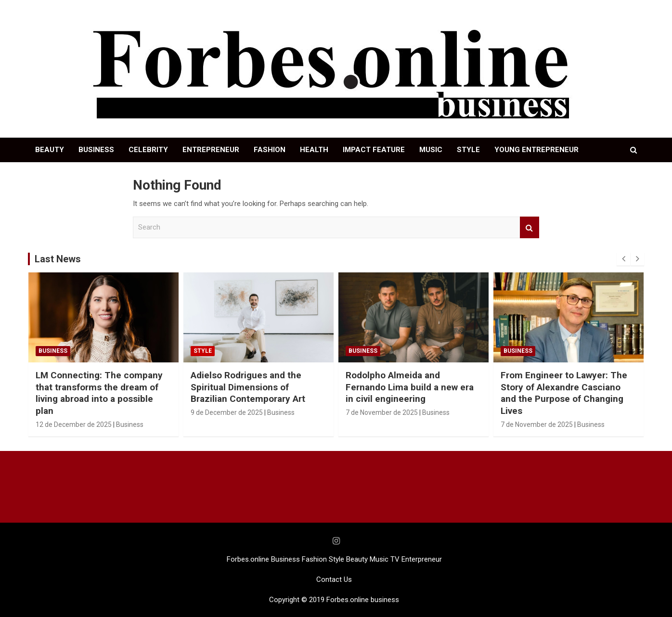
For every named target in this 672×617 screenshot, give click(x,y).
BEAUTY (50, 150)
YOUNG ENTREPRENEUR (536, 150)
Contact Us (334, 579)
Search (530, 227)
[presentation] (623, 259)
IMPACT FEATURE (374, 150)
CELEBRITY (148, 150)
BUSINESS (96, 150)
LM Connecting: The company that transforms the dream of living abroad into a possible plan (99, 393)
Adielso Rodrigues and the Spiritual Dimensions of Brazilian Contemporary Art (248, 387)
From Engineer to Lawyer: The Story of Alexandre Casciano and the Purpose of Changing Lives (564, 393)
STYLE (468, 150)
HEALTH (314, 150)
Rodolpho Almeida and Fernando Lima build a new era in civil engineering (410, 387)
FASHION (270, 150)
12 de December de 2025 (74, 424)
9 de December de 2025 (227, 412)
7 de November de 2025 (382, 412)
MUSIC (431, 150)
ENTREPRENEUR (211, 150)
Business (53, 351)
